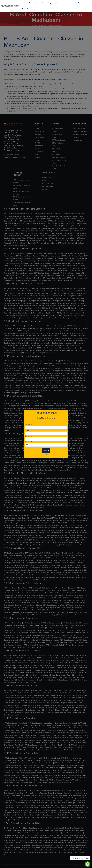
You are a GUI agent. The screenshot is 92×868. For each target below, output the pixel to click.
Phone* (27, 430)
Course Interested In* (32, 442)
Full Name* (29, 424)
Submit (46, 450)
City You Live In (30, 436)
